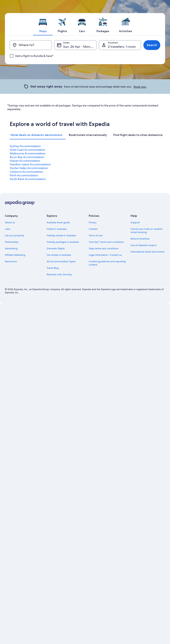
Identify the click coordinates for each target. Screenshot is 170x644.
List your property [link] (15, 235)
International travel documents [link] (147, 252)
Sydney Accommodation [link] (25, 146)
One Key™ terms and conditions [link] (106, 242)
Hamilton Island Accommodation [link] (30, 164)
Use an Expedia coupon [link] (144, 245)
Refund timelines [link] (140, 239)
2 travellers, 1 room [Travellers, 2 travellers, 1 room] (122, 47)
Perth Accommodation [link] (24, 175)
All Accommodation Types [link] (61, 261)
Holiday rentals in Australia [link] (61, 235)
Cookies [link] (93, 229)
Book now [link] (140, 87)
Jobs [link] (8, 229)
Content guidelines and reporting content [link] (107, 263)
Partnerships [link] (12, 242)
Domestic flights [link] (56, 248)
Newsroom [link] (11, 261)
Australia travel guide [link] (58, 222)
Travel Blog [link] (53, 268)
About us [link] (10, 222)
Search (152, 45)
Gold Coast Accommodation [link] (28, 150)
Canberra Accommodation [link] (26, 172)
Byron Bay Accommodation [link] (27, 157)
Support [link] (135, 222)
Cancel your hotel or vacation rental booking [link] (147, 231)
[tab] (43, 24)
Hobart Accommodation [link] (25, 161)
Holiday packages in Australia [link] (63, 242)
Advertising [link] (11, 248)
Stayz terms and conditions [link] (104, 248)
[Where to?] (31, 45)
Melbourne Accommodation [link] (28, 153)
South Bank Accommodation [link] (28, 179)
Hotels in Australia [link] (57, 229)
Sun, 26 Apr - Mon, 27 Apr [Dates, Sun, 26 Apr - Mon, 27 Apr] (80, 47)
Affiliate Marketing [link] (15, 255)
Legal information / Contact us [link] (105, 255)
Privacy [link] (93, 222)
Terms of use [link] (96, 235)
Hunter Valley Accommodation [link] (29, 168)
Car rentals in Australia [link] (59, 255)
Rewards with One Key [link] (59, 274)
